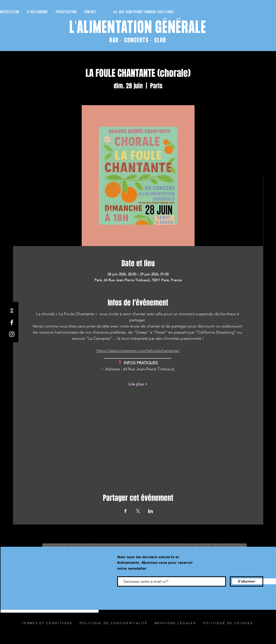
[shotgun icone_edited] (12, 311)
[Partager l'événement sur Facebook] (125, 511)
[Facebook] (12, 322)
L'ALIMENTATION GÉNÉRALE (138, 28)
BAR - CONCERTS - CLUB (138, 40)
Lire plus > (138, 384)
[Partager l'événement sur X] (138, 511)
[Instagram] (12, 334)
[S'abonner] (247, 581)
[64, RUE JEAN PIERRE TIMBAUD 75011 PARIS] (126, 12)
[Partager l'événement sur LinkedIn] (151, 511)
